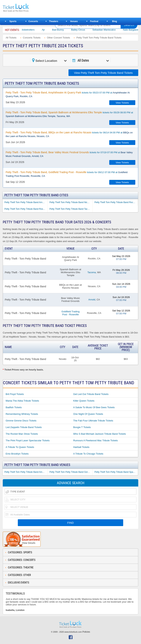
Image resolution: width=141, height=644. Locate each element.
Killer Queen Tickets (84, 401)
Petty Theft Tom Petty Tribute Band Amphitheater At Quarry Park (26, 472)
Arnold (92, 300)
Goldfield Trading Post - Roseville (70, 313)
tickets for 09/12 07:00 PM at (67, 174)
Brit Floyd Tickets (15, 394)
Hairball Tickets (81, 447)
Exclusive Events (19, 583)
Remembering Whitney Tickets (22, 414)
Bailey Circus (87, 30)
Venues (74, 21)
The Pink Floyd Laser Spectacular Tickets (28, 440)
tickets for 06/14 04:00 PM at (69, 134)
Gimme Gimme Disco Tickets (21, 421)
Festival (94, 21)
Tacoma (92, 272)
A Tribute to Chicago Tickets (88, 454)
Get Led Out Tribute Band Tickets (91, 394)
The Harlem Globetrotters (30, 30)
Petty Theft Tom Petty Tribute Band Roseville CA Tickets (26, 209)
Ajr (53, 30)
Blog (114, 21)
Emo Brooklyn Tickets (17, 454)
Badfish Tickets (14, 407)
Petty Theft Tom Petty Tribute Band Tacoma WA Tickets (71, 209)
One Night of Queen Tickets (88, 414)
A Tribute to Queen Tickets (20, 447)
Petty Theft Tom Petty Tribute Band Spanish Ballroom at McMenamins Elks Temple (116, 472)
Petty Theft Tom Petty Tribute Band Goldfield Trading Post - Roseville (71, 472)
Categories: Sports (20, 552)
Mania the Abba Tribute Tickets (22, 401)
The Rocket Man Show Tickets (22, 434)
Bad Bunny (67, 30)
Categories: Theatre (21, 567)
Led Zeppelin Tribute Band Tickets (24, 427)
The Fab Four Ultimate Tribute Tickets (93, 421)
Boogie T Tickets (82, 427)
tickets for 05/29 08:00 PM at (69, 114)
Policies (86, 632)
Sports (13, 21)
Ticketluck (26, 8)
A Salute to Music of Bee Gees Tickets (94, 407)
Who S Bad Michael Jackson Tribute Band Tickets (100, 434)
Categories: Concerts (22, 560)
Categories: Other (19, 575)
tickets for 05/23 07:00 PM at (68, 94)
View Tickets (122, 103)
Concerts (33, 21)
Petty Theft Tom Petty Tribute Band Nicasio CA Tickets (71, 202)
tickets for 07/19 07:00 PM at (69, 154)
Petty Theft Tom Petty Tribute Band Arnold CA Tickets (26, 202)
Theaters (54, 21)
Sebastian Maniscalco (113, 30)
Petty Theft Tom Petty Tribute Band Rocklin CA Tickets (116, 202)
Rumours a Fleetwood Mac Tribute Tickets (96, 440)
